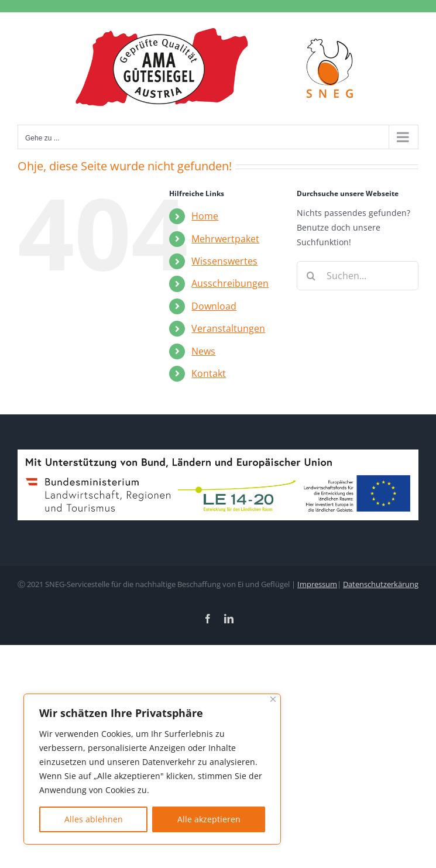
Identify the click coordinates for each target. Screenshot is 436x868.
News (203, 351)
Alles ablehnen (94, 819)
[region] (152, 769)
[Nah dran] (273, 699)
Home (205, 216)
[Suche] (311, 276)
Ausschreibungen (230, 283)
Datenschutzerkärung (381, 584)
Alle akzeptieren (209, 819)
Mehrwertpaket (225, 239)
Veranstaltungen (228, 328)
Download (214, 306)
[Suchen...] (358, 276)
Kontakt (209, 373)
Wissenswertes (224, 261)
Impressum (317, 584)
